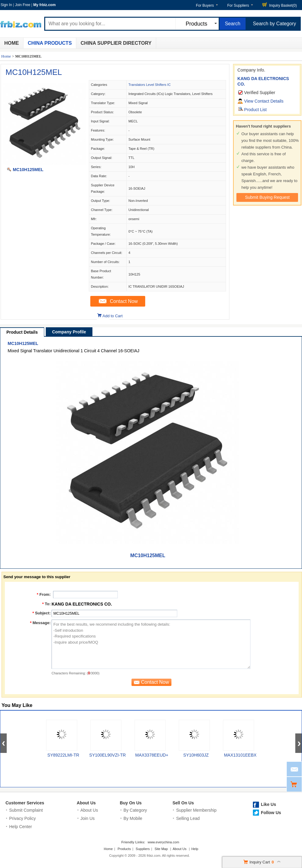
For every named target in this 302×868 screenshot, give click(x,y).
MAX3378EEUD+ (152, 755)
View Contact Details (264, 101)
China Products (50, 43)
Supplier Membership (196, 810)
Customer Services (25, 803)
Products (124, 849)
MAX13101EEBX (240, 755)
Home (12, 43)
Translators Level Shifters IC (149, 85)
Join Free (23, 5)
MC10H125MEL (34, 72)
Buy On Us (131, 803)
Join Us (88, 818)
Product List (255, 110)
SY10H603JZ (196, 755)
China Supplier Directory (116, 43)
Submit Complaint (26, 810)
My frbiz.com (44, 5)
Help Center (21, 827)
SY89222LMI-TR (63, 755)
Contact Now (124, 301)
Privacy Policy (22, 818)
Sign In (6, 5)
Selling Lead (188, 818)
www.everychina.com (163, 842)
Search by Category (274, 24)
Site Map (161, 849)
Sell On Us (183, 803)
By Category (135, 810)
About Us (86, 803)
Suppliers (143, 849)
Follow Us (271, 813)
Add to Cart (113, 316)
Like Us (268, 804)
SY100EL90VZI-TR (108, 755)
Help (195, 849)
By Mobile (133, 818)
